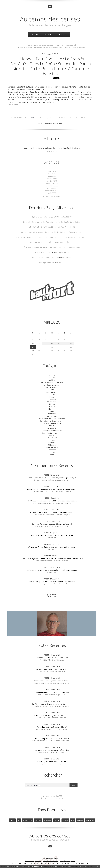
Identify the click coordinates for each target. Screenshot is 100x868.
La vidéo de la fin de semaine (52, 421)
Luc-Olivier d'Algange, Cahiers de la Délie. (67, 232)
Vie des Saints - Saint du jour (69, 222)
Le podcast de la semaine (52, 431)
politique (80, 820)
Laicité (52, 426)
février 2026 (52, 179)
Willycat (31, 547)
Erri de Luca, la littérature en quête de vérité (56, 535)
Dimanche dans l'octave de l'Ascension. (39, 222)
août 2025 (52, 193)
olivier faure (90, 820)
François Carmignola (29, 559)
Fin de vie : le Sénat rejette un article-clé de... (52, 681)
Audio (52, 390)
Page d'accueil (71, 45)
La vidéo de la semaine (52, 423)
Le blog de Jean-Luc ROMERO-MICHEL (73, 237)
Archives (48, 34)
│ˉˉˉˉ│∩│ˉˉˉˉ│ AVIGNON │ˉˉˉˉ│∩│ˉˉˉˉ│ (59, 242)
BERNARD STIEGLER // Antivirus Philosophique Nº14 (62, 559)
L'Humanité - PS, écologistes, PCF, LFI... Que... (52, 715)
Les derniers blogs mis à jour (33, 861)
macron (57, 820)
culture (52, 394)
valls (73, 820)
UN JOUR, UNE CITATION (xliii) (41, 227)
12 (45, 343)
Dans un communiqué (70, 94)
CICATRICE (60, 263)
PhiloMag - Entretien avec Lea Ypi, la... (52, 762)
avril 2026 (52, 174)
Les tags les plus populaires (67, 861)
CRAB (30, 582)
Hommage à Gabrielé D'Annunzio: (34, 232)
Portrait (52, 440)
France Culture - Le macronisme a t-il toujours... (57, 547)
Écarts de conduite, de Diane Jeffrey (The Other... (43, 247)
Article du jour (45, 118)
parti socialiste (68, 118)
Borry (34, 524)
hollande (38, 820)
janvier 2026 (52, 181)
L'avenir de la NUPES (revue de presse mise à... (58, 489)
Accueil (35, 34)
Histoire (52, 407)
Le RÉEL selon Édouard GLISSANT (46, 258)
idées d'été (52, 414)
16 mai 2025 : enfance (43, 252)
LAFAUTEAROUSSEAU (63, 217)
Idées (52, 411)
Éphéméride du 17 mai (41, 217)
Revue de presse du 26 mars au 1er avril (56, 524)
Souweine (31, 478)
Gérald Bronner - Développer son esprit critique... (57, 478)
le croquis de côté (62, 252)
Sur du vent (67, 258)
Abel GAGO (32, 489)
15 (65, 343)
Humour (52, 409)
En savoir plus (87, 866)
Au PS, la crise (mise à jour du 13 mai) (52, 727)
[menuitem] (35, 34)
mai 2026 (52, 171)
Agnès (32, 512)
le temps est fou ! (46, 263)
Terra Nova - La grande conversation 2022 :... (56, 512)
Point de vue (52, 438)
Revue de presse (52, 447)
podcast (52, 435)
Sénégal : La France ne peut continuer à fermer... (35, 237)
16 (71, 343)
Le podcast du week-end (52, 433)
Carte (52, 595)
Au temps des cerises (50, 19)
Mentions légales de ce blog (35, 863)
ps (60, 118)
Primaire (52, 443)
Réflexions (52, 445)
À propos (63, 34)
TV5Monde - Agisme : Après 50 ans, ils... (52, 669)
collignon (30, 570)
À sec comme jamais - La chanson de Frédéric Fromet (45, 45)
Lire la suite (52, 151)
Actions (52, 375)
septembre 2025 (52, 191)
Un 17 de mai (35, 242)
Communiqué (52, 392)
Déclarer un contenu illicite (19, 863)
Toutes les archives (53, 196)
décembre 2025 (52, 183)
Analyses (52, 378)
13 (52, 343)
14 (58, 343)
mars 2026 (52, 176)
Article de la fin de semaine (52, 382)
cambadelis (48, 820)
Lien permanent (19, 118)
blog (87, 863)
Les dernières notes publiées (51, 861)
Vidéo (52, 455)
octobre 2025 (52, 188)
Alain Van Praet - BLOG (66, 227)
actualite (65, 820)
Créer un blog (46, 859)
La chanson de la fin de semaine (52, 419)
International (52, 416)
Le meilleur (52, 428)
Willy (33, 535)
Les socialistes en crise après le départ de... (52, 750)
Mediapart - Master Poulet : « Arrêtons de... (52, 658)
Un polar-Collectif (73, 247)
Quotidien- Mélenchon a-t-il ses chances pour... (52, 692)
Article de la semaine (52, 385)
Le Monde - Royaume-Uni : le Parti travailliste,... (52, 738)
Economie (52, 399)
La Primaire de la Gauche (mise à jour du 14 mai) (52, 704)
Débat (52, 397)
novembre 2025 (52, 186)
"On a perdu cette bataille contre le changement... (57, 570)
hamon (12, 820)
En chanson (52, 402)
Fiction (52, 404)
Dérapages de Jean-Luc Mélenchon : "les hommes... (56, 582)
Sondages (52, 450)
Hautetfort (55, 859)
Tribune (52, 452)
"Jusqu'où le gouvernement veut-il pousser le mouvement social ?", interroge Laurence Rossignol (52, 47)
